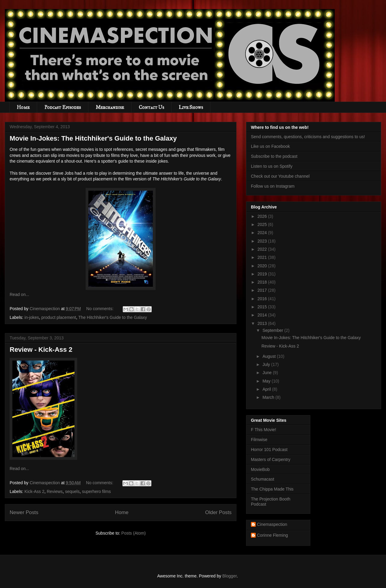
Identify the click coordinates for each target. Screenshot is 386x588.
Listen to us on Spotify (272, 166)
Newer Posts (24, 512)
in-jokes (32, 317)
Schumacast (263, 479)
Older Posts (218, 512)
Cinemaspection (272, 524)
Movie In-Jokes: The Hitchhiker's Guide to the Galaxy (93, 138)
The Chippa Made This (272, 489)
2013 (263, 323)
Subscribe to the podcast (274, 156)
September (273, 330)
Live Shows (191, 107)
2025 (263, 224)
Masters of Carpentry (271, 459)
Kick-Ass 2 (34, 491)
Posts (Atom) (133, 533)
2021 (263, 257)
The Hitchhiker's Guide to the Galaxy (113, 317)
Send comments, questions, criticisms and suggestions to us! (308, 137)
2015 (263, 307)
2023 (263, 241)
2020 (263, 266)
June (267, 373)
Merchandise (110, 107)
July (267, 364)
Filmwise (259, 440)
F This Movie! (264, 430)
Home (23, 107)
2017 (263, 290)
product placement (59, 317)
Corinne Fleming (272, 535)
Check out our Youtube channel (280, 176)
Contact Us (151, 107)
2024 (263, 233)
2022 (263, 249)
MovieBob (260, 469)
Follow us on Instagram (273, 186)
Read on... (19, 294)
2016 (263, 299)
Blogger (229, 576)
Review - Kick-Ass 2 (41, 350)
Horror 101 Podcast (269, 450)
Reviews (55, 491)
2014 (263, 315)
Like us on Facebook (270, 146)
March (269, 397)
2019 (263, 274)
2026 (263, 216)
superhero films (96, 491)
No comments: (100, 309)
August (269, 356)
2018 (263, 282)
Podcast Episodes (63, 107)
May (267, 381)
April (267, 389)
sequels (72, 491)
